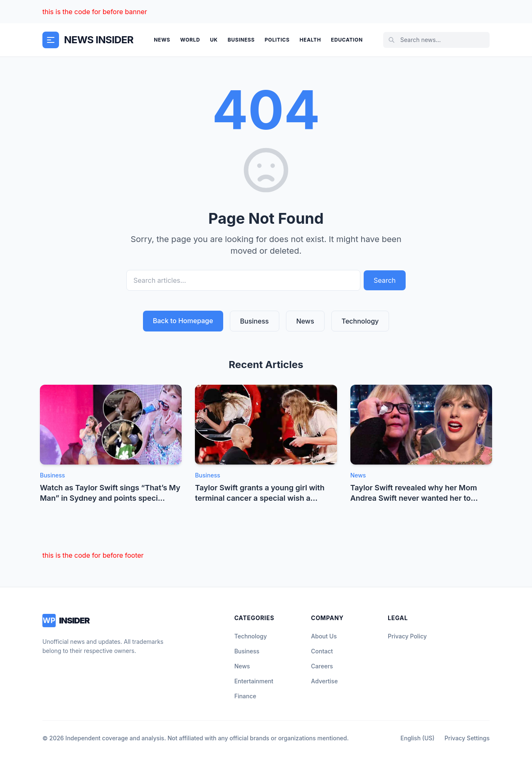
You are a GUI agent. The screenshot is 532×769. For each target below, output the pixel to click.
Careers (322, 666)
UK (214, 40)
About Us (324, 636)
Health (310, 40)
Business (241, 40)
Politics (277, 40)
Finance (245, 696)
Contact (322, 651)
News (162, 40)
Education (347, 40)
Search (385, 280)
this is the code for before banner (95, 12)
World (190, 40)
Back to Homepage (183, 321)
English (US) (418, 738)
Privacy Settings (467, 738)
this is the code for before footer (93, 555)
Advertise (324, 681)
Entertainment (254, 681)
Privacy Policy (407, 636)
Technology (360, 321)
